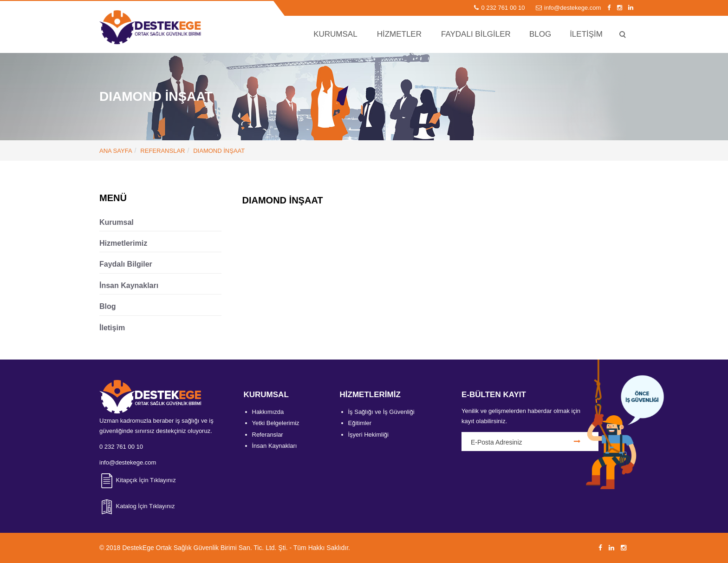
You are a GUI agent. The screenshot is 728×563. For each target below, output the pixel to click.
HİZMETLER (399, 34)
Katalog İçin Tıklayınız (137, 506)
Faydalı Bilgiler (126, 264)
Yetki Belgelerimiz (276, 423)
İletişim (112, 328)
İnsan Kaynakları (129, 285)
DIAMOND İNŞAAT (219, 151)
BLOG (540, 34)
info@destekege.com (569, 8)
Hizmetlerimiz (123, 243)
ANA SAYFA (116, 151)
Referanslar (162, 151)
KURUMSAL (335, 34)
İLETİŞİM (586, 34)
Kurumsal (117, 222)
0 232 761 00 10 (500, 8)
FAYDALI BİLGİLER (476, 34)
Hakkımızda (268, 412)
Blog (108, 306)
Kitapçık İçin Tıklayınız (138, 480)
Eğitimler (360, 423)
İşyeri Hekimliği (368, 435)
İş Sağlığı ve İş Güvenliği (381, 412)
